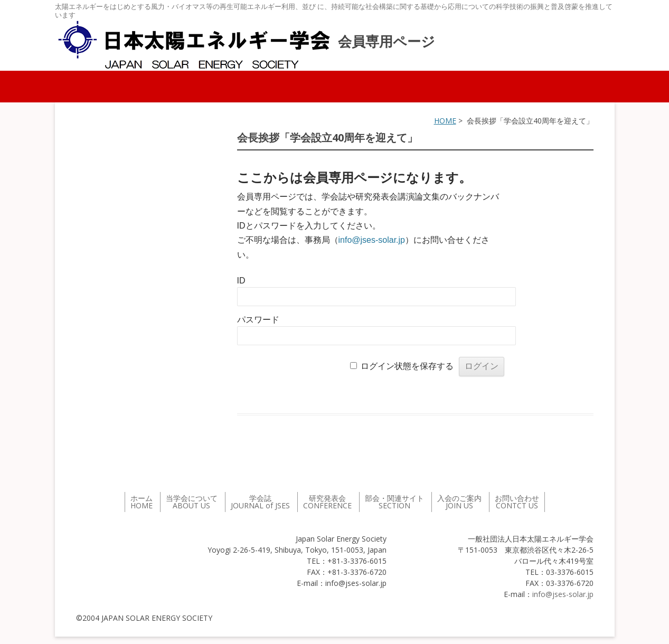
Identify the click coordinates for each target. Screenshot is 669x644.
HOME (445, 121)
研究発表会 (327, 502)
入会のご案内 (459, 502)
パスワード (258, 320)
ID (241, 281)
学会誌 (260, 502)
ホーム (142, 502)
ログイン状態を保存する (407, 366)
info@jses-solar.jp (372, 240)
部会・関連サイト (394, 502)
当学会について (192, 502)
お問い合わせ (517, 502)
